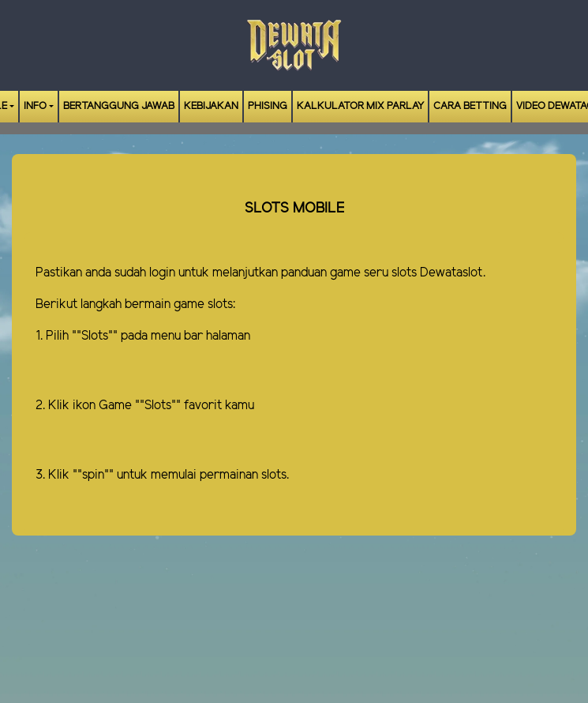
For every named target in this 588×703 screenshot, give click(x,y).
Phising (268, 106)
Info (35, 106)
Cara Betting (470, 106)
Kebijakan (211, 106)
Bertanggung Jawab (119, 106)
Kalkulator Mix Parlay (360, 106)
